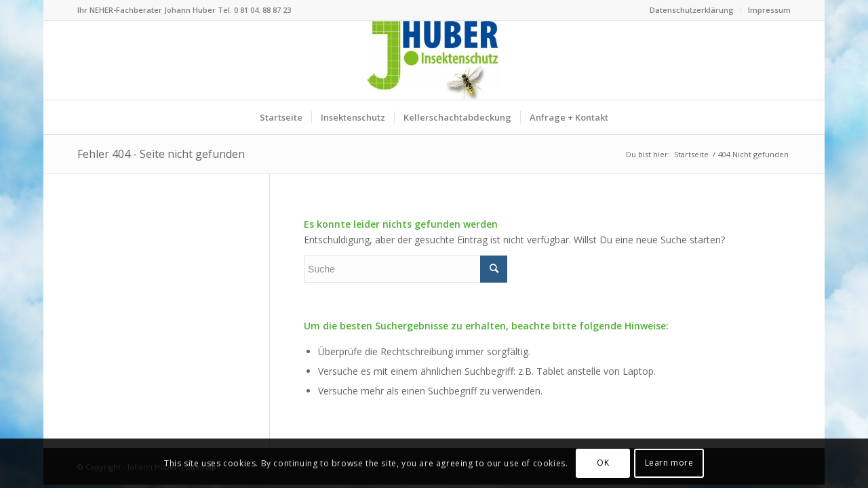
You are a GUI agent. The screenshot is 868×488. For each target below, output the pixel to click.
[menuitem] (692, 10)
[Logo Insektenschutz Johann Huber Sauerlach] (434, 60)
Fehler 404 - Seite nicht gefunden (161, 154)
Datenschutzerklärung (692, 10)
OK (603, 463)
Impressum (769, 10)
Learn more (669, 463)
